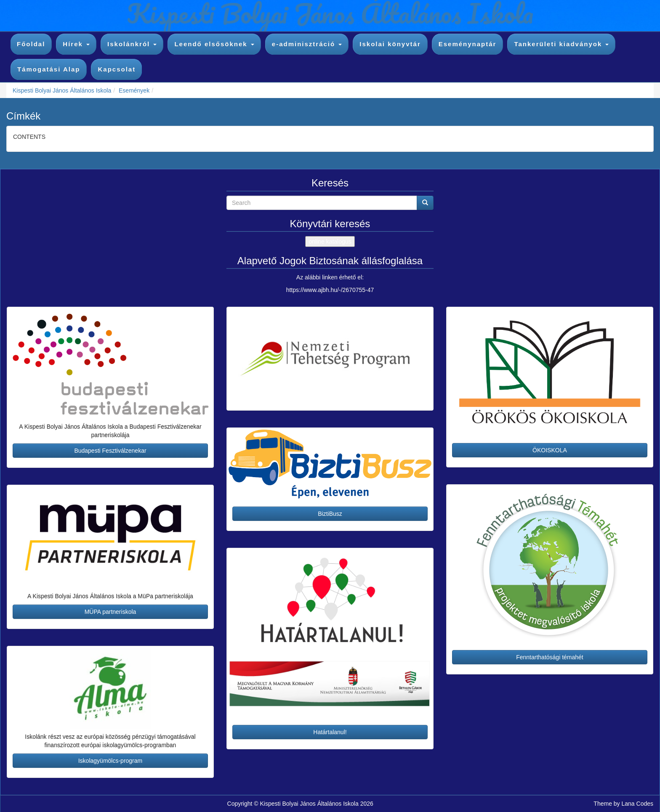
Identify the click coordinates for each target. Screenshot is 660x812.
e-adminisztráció (307, 44)
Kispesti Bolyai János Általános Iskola (62, 90)
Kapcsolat (117, 69)
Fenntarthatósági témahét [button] (550, 657)
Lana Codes (637, 804)
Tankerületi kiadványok (561, 44)
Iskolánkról (132, 44)
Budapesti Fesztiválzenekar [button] (110, 451)
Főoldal (31, 44)
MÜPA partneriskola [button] (110, 612)
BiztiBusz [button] (330, 514)
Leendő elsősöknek (214, 44)
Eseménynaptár (468, 44)
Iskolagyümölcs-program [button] (110, 761)
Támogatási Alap (49, 69)
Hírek (76, 44)
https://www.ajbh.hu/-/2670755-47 (330, 290)
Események (134, 90)
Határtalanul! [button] (330, 732)
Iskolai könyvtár (390, 44)
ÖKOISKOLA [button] (550, 450)
